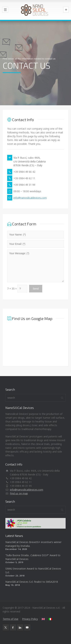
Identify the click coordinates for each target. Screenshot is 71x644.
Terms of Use (11, 619)
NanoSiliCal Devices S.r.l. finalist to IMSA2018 (32, 582)
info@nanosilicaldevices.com (30, 198)
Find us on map (19, 493)
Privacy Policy (30, 619)
